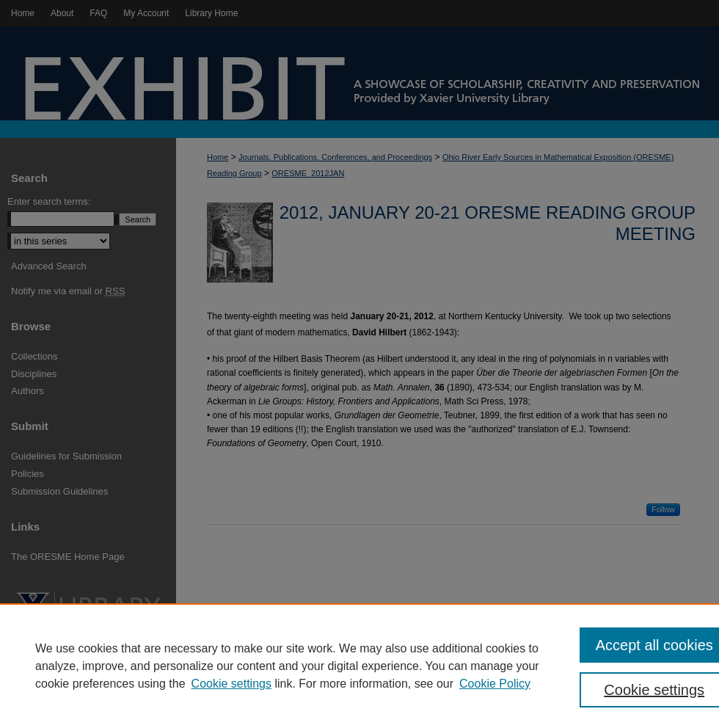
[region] (359, 666)
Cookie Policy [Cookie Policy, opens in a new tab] (495, 684)
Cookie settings (231, 684)
